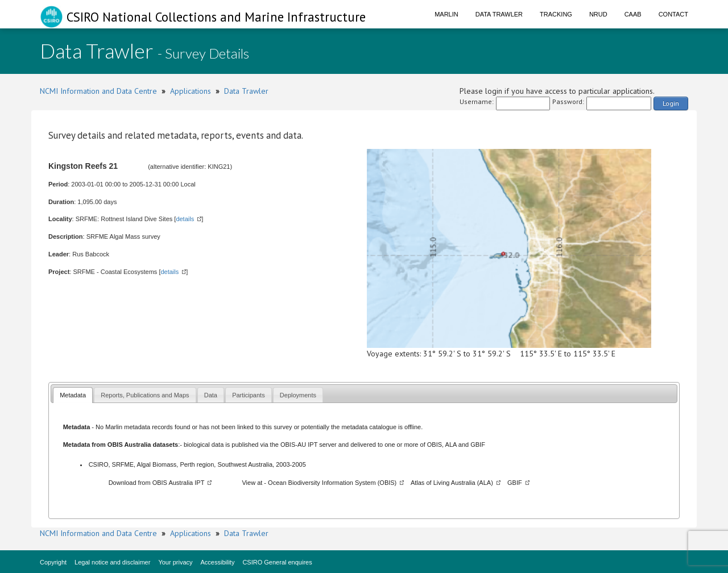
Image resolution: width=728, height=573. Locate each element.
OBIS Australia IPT (179, 483)
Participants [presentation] (248, 395)
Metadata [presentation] (73, 395)
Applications (191, 91)
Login (671, 103)
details (185, 219)
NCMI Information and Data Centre (98, 91)
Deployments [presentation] (298, 395)
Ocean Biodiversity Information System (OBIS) (332, 483)
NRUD (598, 14)
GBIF (478, 445)
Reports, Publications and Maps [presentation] (145, 395)
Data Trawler (499, 14)
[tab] (73, 395)
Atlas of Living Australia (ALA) (452, 483)
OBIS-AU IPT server (309, 445)
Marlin (446, 14)
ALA (451, 445)
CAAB (633, 14)
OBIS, (436, 445)
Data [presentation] (211, 395)
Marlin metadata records (139, 427)
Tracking (556, 14)
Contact (673, 14)
